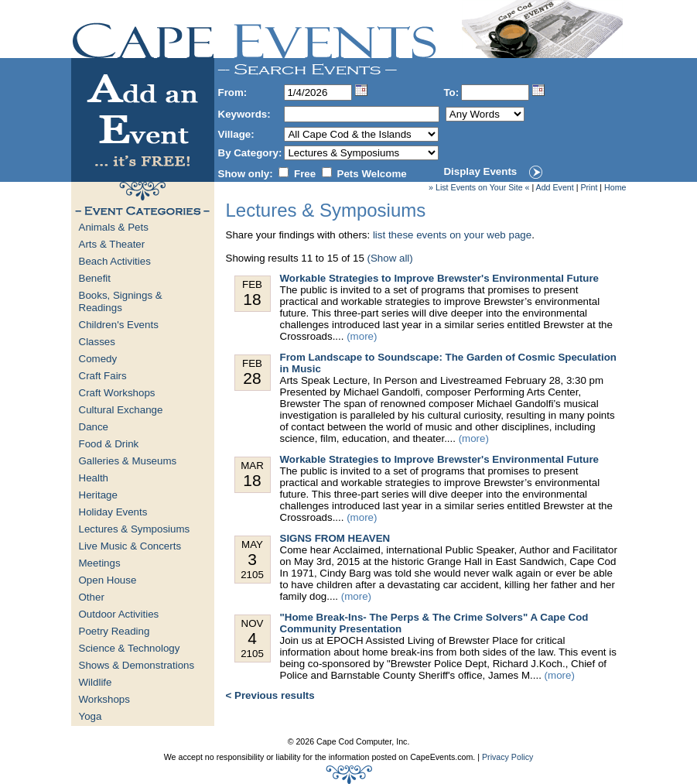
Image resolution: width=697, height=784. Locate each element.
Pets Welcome (372, 174)
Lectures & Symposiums (135, 529)
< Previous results (270, 695)
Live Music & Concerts (130, 546)
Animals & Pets (114, 227)
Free (305, 174)
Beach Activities (115, 261)
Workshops (104, 699)
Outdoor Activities (119, 614)
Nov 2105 (253, 638)
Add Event (555, 187)
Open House (108, 580)
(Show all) (390, 258)
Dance (94, 427)
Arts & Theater (112, 244)
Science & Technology (130, 648)
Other (92, 597)
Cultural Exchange (121, 410)
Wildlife (96, 682)
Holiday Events (113, 512)
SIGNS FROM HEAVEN (335, 538)
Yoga (91, 716)
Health (94, 478)
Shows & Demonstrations (137, 665)
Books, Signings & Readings (121, 301)
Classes (97, 342)
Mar (253, 475)
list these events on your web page (452, 235)
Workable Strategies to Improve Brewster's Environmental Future (440, 278)
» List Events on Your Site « (479, 187)
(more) (362, 336)
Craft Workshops (117, 393)
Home (615, 187)
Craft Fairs (103, 376)
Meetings (100, 563)
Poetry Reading (114, 631)
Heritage (98, 495)
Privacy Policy (507, 757)
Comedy (98, 359)
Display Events (480, 171)
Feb (253, 294)
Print (589, 187)
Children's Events (119, 325)
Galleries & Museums (128, 461)
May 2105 (253, 560)
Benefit (95, 278)
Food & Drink (109, 444)
